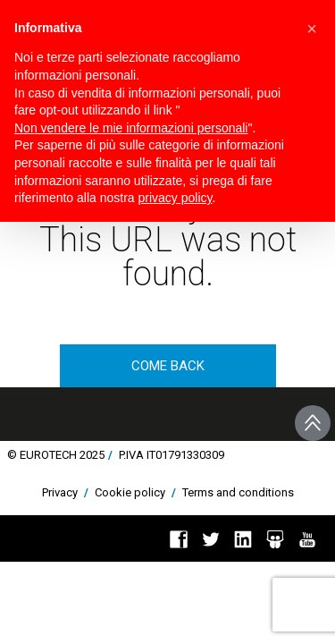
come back (168, 366)
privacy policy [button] (176, 198)
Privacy (60, 492)
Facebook (179, 539)
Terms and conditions (238, 492)
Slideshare (275, 539)
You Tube (307, 539)
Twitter (211, 539)
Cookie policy (130, 492)
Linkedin (243, 539)
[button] (312, 29)
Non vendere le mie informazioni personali (131, 128)
